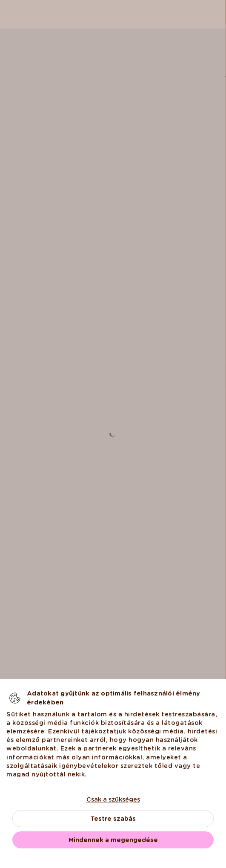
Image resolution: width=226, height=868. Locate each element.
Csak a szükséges (113, 799)
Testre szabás (113, 819)
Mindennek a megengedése (113, 840)
